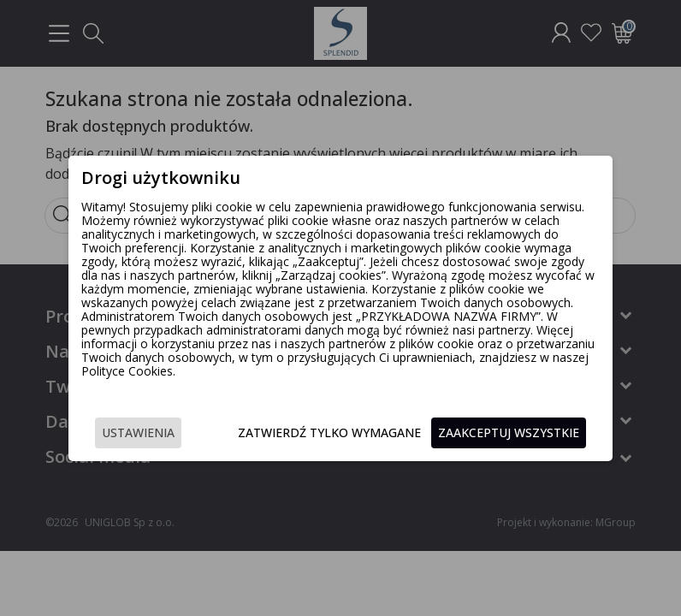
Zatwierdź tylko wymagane (329, 432)
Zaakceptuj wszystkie (509, 432)
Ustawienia (138, 432)
